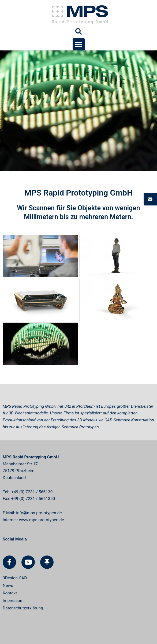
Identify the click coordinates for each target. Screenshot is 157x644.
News (8, 586)
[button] (79, 44)
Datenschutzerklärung (23, 608)
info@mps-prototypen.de (39, 513)
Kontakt (10, 593)
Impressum (13, 601)
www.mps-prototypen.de (42, 520)
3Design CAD (15, 578)
